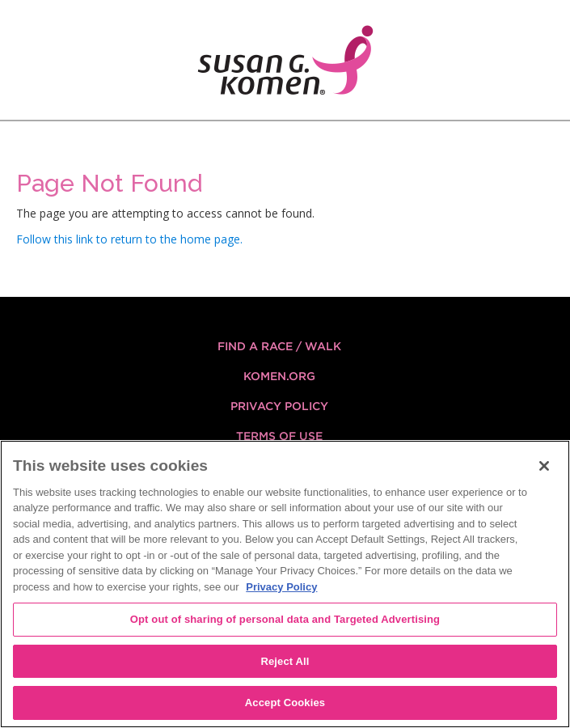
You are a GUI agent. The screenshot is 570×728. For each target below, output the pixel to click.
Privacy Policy (279, 406)
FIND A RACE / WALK (279, 346)
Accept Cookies (285, 703)
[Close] (544, 466)
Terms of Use (279, 436)
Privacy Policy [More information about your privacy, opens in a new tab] (281, 587)
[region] (285, 584)
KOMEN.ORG (279, 376)
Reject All (285, 661)
